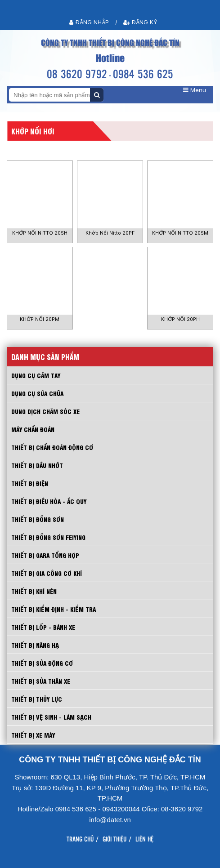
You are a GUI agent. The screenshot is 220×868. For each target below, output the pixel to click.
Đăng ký (140, 22)
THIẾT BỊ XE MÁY (33, 735)
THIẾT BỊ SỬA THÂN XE (41, 681)
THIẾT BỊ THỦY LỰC (37, 699)
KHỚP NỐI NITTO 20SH (40, 233)
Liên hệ (144, 839)
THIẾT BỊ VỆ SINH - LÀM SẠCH (51, 717)
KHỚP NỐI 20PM (40, 319)
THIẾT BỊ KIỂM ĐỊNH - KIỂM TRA (54, 609)
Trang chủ (80, 839)
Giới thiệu (114, 839)
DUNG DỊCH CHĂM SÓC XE (45, 411)
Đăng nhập (89, 22)
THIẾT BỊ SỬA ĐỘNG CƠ (42, 663)
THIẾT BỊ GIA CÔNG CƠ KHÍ (47, 573)
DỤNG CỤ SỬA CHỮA (37, 393)
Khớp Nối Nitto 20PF (110, 233)
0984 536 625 (143, 73)
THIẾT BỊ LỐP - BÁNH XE (43, 627)
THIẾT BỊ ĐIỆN (30, 483)
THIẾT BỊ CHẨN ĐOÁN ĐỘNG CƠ (52, 447)
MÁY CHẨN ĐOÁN (33, 429)
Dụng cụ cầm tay (36, 375)
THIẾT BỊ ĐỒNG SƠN (38, 519)
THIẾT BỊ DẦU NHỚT (37, 465)
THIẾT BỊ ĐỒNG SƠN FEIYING (48, 537)
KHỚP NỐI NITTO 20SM (180, 233)
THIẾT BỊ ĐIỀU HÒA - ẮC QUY (49, 501)
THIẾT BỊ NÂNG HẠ (35, 645)
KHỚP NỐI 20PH (180, 319)
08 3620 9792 (77, 73)
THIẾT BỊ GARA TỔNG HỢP (45, 555)
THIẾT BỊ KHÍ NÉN (34, 591)
